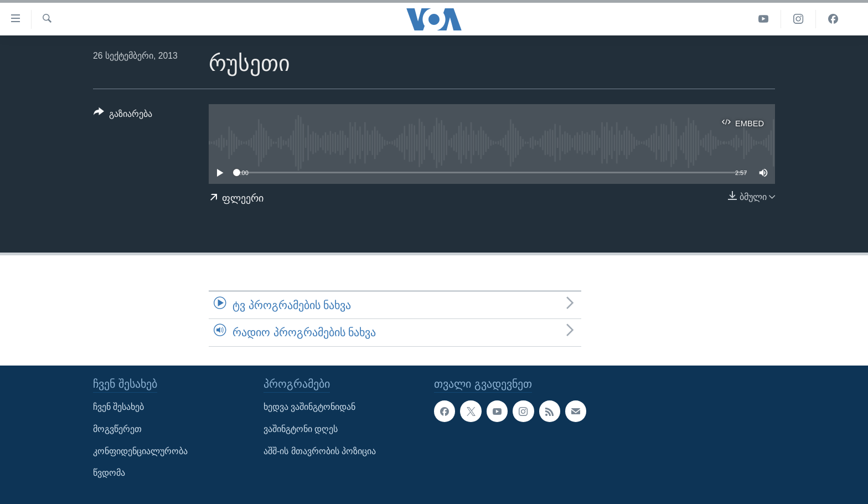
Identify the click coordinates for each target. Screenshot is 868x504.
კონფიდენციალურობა (140, 451)
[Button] (123, 116)
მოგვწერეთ (117, 429)
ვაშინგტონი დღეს (301, 429)
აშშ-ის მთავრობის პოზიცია (320, 451)
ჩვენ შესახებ (118, 407)
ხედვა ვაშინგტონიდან (309, 407)
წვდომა (109, 473)
